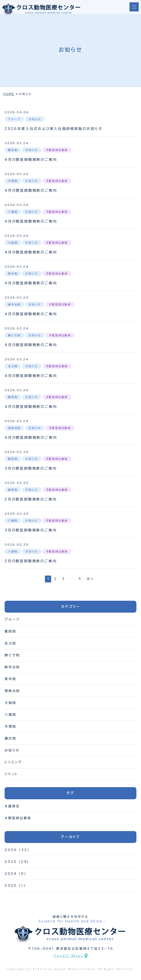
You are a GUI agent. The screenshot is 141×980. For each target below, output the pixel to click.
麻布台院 (12, 667)
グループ (12, 619)
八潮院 (10, 715)
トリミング (13, 762)
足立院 (10, 643)
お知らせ (12, 750)
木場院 (10, 727)
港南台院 (12, 691)
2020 (11, 886)
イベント (11, 774)
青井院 (10, 679)
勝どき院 (12, 655)
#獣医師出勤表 (18, 818)
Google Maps (68, 956)
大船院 (10, 703)
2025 (11, 862)
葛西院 (10, 631)
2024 (11, 874)
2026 (11, 850)
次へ (90, 579)
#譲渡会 (12, 806)
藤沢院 (10, 738)
